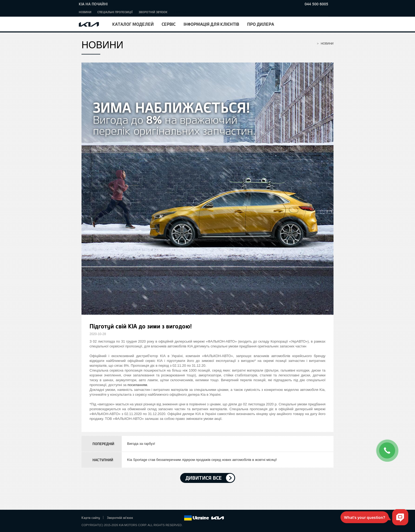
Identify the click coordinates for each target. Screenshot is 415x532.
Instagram (172, 518)
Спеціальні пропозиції (115, 12)
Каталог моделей (133, 24)
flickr (180, 518)
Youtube (165, 518)
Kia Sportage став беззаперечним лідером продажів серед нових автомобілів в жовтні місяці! (202, 460)
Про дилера (261, 24)
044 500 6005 (316, 4)
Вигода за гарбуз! (141, 444)
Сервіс (169, 24)
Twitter (150, 518)
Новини (85, 12)
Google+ (158, 518)
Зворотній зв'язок (153, 12)
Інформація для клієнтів (211, 24)
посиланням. (138, 385)
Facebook (143, 518)
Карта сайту (91, 518)
